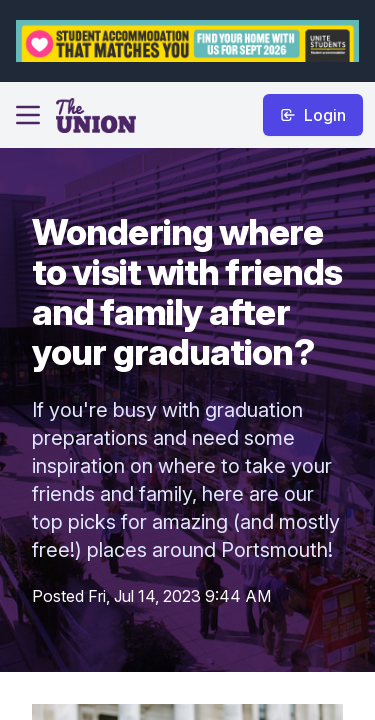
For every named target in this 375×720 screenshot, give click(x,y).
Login (313, 115)
